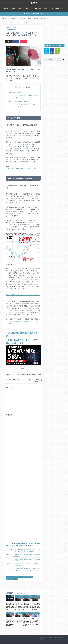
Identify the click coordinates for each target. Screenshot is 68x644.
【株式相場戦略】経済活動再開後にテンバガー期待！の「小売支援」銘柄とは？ (23, 381)
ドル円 (20, 9)
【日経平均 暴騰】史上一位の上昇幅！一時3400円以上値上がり (27, 555)
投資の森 (34, 3)
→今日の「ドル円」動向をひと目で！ (54, 9)
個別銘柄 (24, 544)
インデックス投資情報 (13, 544)
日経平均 (6, 9)
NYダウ (13, 9)
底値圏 (31, 544)
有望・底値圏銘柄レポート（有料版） (20, 321)
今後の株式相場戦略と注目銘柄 (23, 101)
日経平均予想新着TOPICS (18, 546)
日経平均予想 (30, 577)
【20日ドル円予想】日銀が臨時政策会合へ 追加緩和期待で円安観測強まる (24, 375)
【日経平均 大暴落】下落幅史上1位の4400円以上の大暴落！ (27, 560)
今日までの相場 (18, 93)
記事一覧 (23, 368)
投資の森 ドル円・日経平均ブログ (34, 14)
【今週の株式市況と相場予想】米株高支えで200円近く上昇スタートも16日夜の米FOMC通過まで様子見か (27, 570)
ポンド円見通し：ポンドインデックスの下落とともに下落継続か (27, 565)
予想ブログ (38, 9)
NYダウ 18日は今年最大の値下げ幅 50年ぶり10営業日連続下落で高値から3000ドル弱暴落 (27, 550)
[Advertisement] (23, 400)
